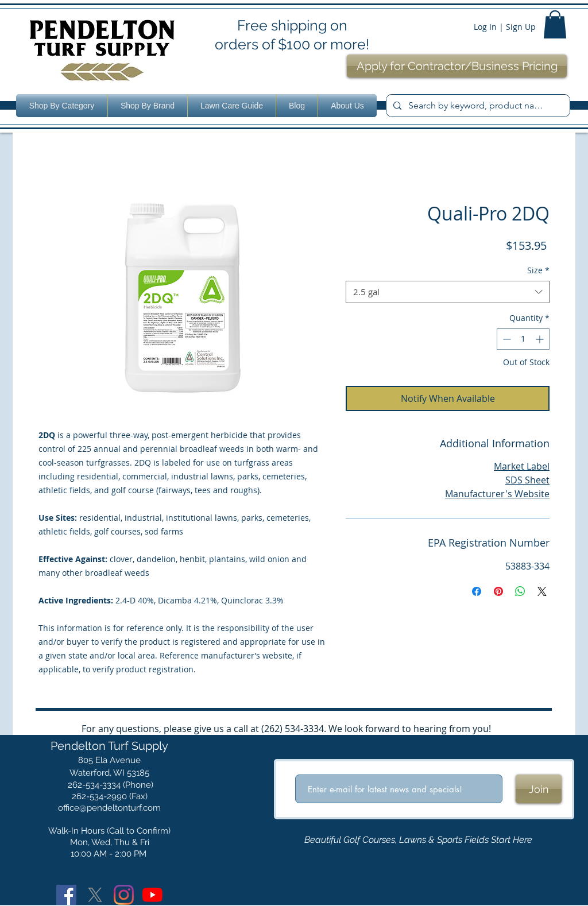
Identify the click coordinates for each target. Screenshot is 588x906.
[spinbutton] (523, 339)
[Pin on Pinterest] (498, 591)
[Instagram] (124, 895)
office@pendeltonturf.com (109, 808)
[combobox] (448, 292)
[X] (95, 895)
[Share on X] (542, 591)
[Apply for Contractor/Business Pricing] (457, 66)
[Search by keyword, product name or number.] (477, 106)
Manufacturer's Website (497, 494)
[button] (555, 24)
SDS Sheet (527, 480)
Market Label (522, 466)
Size (538, 270)
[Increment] (541, 339)
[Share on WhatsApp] (520, 591)
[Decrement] (506, 339)
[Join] (539, 789)
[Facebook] (66, 895)
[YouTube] (152, 895)
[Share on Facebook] (477, 591)
